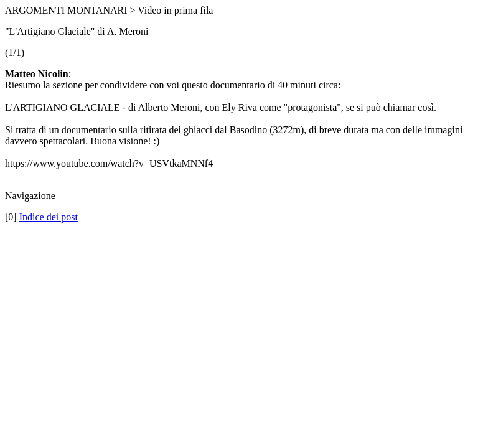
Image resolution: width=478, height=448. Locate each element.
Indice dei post (49, 217)
